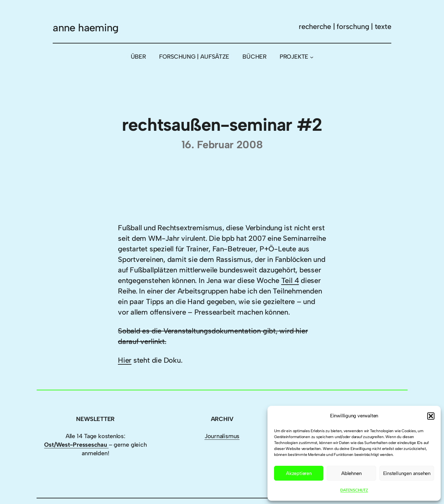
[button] (431, 416)
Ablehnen (351, 473)
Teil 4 (290, 280)
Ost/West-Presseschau (76, 445)
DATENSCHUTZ (354, 490)
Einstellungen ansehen (407, 473)
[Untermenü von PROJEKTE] (312, 57)
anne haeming (85, 28)
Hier (125, 360)
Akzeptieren (299, 473)
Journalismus (222, 436)
